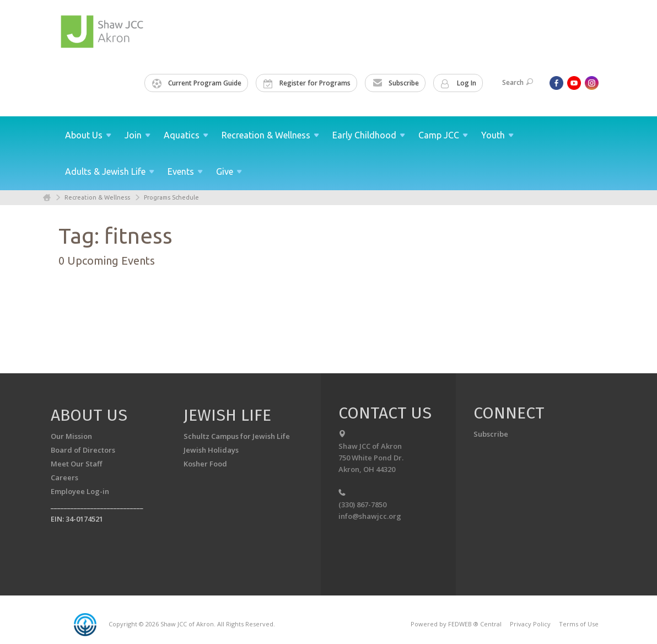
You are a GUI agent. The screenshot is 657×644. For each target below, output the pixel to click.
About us (89, 415)
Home (47, 198)
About (88, 135)
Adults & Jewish (110, 171)
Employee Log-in (80, 491)
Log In (459, 83)
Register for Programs (307, 83)
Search (518, 82)
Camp (443, 135)
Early (369, 135)
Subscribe (396, 83)
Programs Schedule (171, 197)
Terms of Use (579, 624)
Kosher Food (205, 464)
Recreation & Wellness (97, 197)
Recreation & (270, 135)
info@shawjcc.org (370, 516)
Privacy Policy (530, 624)
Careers (64, 477)
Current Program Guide (197, 83)
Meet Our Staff (76, 464)
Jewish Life (227, 415)
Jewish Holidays (211, 450)
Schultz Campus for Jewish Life (237, 436)
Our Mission (71, 436)
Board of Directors (83, 450)
